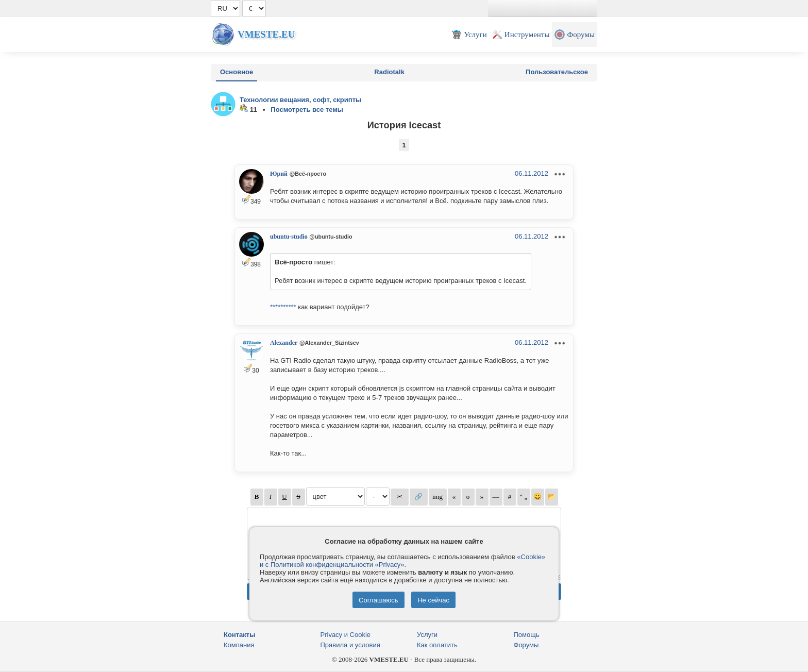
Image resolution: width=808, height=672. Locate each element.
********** (283, 307)
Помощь (527, 635)
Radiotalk (389, 72)
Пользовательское (557, 72)
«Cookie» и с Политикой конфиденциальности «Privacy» (402, 561)
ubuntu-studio (289, 237)
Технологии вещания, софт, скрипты (300, 100)
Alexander (284, 343)
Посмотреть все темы (307, 110)
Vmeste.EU (266, 34)
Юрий (279, 174)
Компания (239, 645)
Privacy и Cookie (346, 635)
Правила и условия (350, 645)
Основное (237, 72)
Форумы (526, 645)
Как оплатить (437, 645)
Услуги (427, 635)
